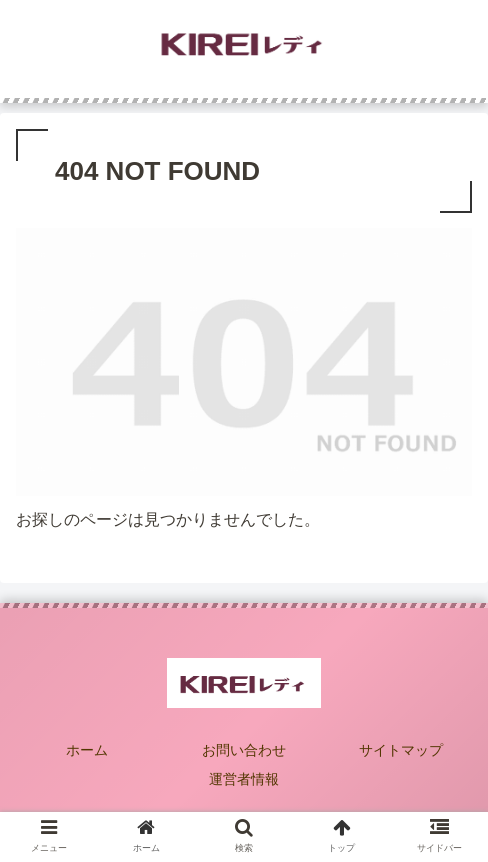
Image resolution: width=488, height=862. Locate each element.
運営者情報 (244, 779)
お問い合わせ (244, 750)
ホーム (87, 750)
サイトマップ (401, 750)
